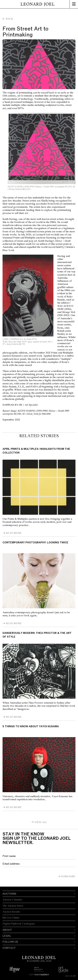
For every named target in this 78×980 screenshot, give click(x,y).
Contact (9, 948)
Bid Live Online (11, 918)
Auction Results (11, 912)
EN (74, 976)
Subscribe (68, 877)
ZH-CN (69, 976)
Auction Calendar (12, 900)
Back (9, 19)
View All (41, 822)
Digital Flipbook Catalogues (19, 924)
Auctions (9, 894)
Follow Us (10, 942)
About (7, 930)
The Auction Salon (13, 906)
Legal (7, 936)
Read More (14, 533)
